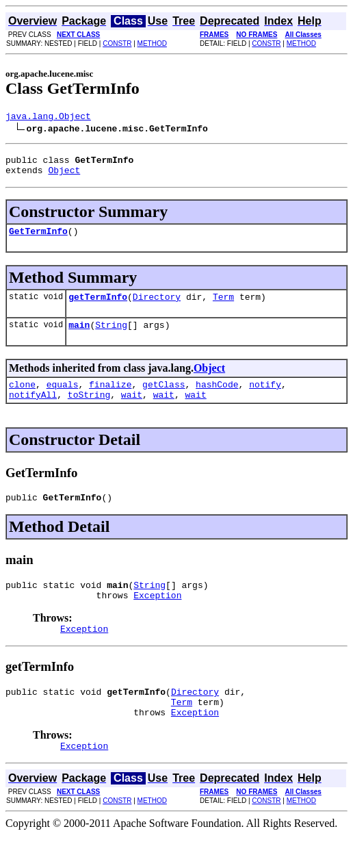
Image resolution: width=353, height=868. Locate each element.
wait (132, 411)
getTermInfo (98, 307)
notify (265, 398)
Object (64, 176)
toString (89, 411)
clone (22, 398)
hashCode (217, 398)
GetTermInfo (38, 239)
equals (63, 398)
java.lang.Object (48, 118)
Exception (157, 617)
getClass (164, 398)
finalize (110, 398)
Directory (157, 307)
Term (223, 307)
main (79, 337)
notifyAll (33, 411)
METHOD (152, 43)
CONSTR (117, 43)
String (111, 337)
